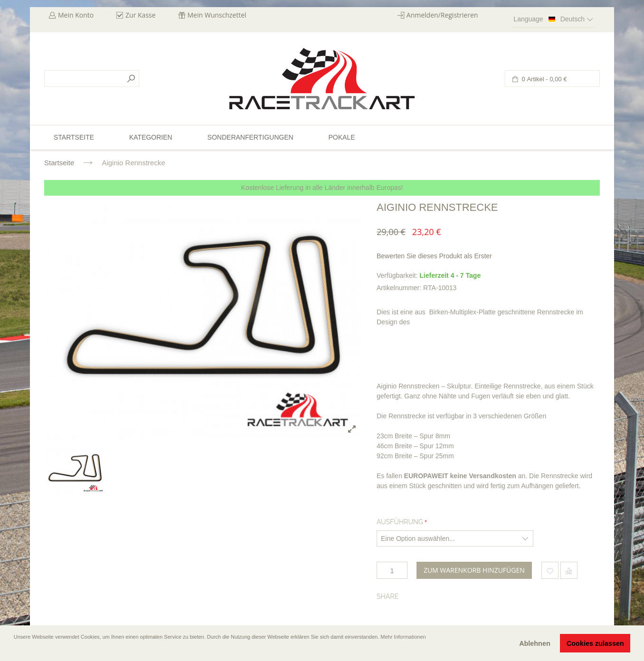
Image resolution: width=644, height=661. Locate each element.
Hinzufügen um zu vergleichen (569, 570)
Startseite (59, 163)
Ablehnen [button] (535, 643)
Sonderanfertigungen (251, 137)
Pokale (341, 137)
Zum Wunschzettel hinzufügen (550, 570)
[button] (15, 650)
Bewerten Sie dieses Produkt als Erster (434, 256)
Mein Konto (76, 15)
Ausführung (400, 522)
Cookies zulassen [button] (595, 643)
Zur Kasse (141, 15)
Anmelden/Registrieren (442, 15)
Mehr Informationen (403, 637)
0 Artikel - (544, 79)
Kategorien (151, 137)
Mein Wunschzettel (217, 15)
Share (388, 596)
